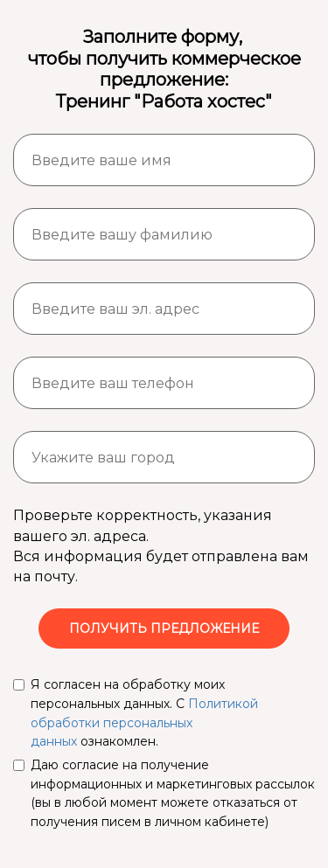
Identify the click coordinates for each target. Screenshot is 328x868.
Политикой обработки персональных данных (144, 722)
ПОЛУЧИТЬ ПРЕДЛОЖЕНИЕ (164, 628)
